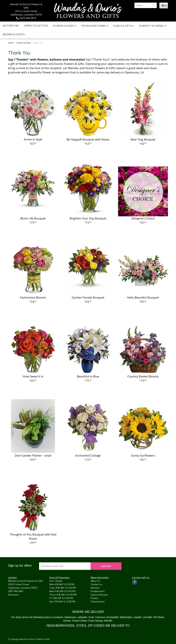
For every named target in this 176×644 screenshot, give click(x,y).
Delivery (95, 588)
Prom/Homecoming (94, 26)
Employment (98, 591)
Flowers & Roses (64, 26)
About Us (95, 581)
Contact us (96, 584)
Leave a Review (99, 595)
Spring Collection (36, 26)
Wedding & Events (14, 34)
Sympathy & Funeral (151, 26)
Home (11, 43)
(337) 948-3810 (26, 18)
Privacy (94, 598)
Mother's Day (11, 26)
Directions (13, 595)
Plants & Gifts (122, 26)
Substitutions (98, 602)
